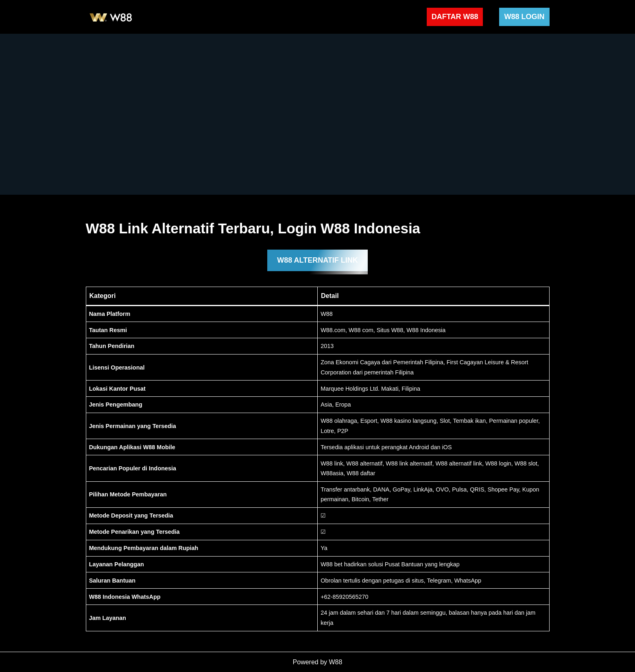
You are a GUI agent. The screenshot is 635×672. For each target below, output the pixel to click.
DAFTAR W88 (455, 17)
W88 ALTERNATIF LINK (317, 260)
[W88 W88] (111, 17)
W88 (336, 662)
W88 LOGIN (524, 17)
